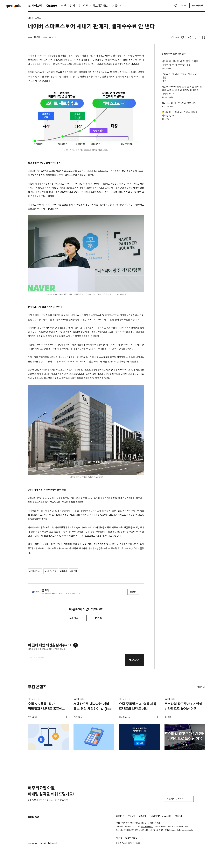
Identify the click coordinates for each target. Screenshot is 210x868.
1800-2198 (158, 830)
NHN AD (33, 817)
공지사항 (132, 816)
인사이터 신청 (197, 6)
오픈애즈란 (120, 816)
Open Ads (13, 6)
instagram (33, 843)
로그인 (184, 6)
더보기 (201, 687)
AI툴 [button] (115, 6)
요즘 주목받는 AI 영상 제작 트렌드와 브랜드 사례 (138, 706)
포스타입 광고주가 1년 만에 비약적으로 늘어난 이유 (183, 706)
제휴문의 (142, 816)
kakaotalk (53, 843)
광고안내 (179, 816)
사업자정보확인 (147, 827)
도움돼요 (74, 618)
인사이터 (84, 6)
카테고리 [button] (35, 6)
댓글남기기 (134, 660)
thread (43, 843)
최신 (63, 6)
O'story (52, 6)
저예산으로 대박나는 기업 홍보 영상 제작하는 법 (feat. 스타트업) (94, 707)
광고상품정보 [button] (100, 6)
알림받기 (133, 592)
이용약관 (119, 838)
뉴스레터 (168, 816)
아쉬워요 (98, 618)
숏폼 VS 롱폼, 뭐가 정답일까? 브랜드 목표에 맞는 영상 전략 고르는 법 (45, 707)
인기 (72, 6)
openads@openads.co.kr (182, 830)
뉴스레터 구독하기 (179, 799)
